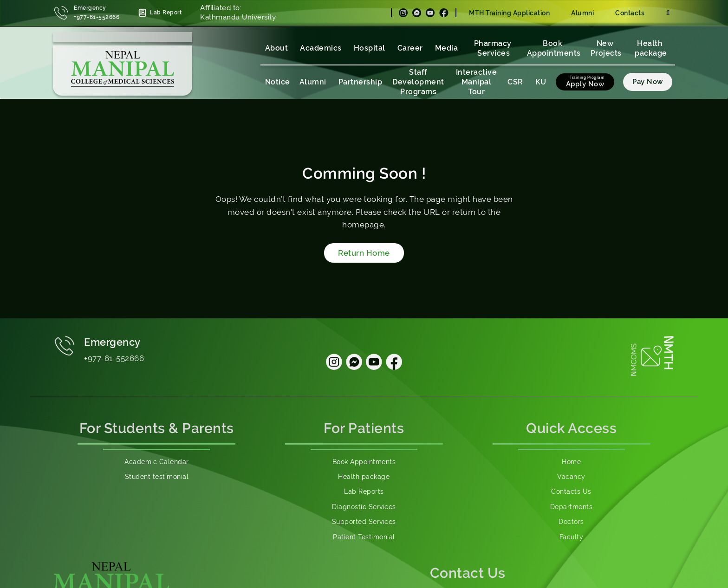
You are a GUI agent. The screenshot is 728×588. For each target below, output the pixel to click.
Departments (572, 507)
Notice (278, 82)
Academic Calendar (157, 462)
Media (447, 48)
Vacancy (571, 477)
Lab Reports (364, 491)
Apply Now (585, 84)
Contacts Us (571, 491)
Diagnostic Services (364, 507)
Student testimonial (157, 477)
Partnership (361, 82)
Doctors (571, 522)
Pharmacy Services (494, 48)
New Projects (606, 48)
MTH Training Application (509, 13)
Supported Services (364, 522)
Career (410, 48)
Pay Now (648, 82)
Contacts (630, 13)
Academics (321, 48)
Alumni (582, 13)
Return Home (364, 253)
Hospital (370, 48)
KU (541, 82)
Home (571, 462)
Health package (651, 48)
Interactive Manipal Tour (477, 82)
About (277, 48)
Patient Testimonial (364, 537)
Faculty (572, 537)
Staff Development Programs (418, 82)
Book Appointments (554, 48)
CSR (515, 82)
